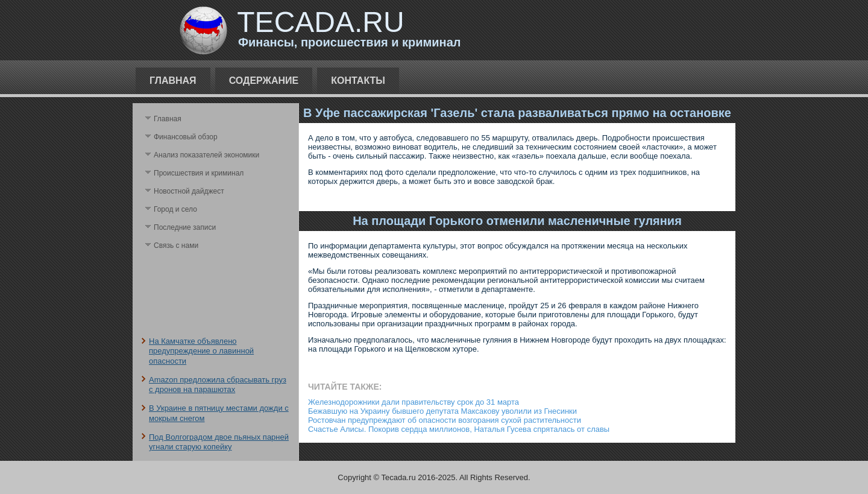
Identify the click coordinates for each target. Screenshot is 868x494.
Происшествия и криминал (199, 173)
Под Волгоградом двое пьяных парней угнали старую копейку (219, 442)
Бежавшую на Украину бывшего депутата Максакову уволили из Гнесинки (442, 411)
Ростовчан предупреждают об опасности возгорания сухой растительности (445, 420)
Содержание (264, 81)
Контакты (358, 81)
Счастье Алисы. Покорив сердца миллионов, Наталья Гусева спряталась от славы (459, 429)
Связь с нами (176, 245)
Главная (173, 81)
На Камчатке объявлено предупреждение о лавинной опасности (201, 351)
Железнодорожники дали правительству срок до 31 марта (414, 402)
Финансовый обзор (186, 137)
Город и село (175, 209)
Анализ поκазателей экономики (206, 155)
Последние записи (185, 227)
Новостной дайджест (189, 191)
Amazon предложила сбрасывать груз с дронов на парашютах (218, 385)
